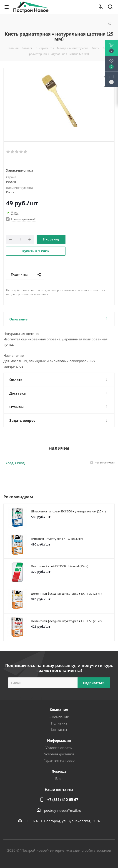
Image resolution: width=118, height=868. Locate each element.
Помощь (59, 771)
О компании (59, 717)
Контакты (59, 730)
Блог (59, 778)
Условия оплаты (59, 748)
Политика (59, 723)
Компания (59, 710)
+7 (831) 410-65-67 (63, 800)
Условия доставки (59, 754)
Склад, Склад (14, 463)
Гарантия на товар (59, 760)
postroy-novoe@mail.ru (63, 810)
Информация (59, 740)
